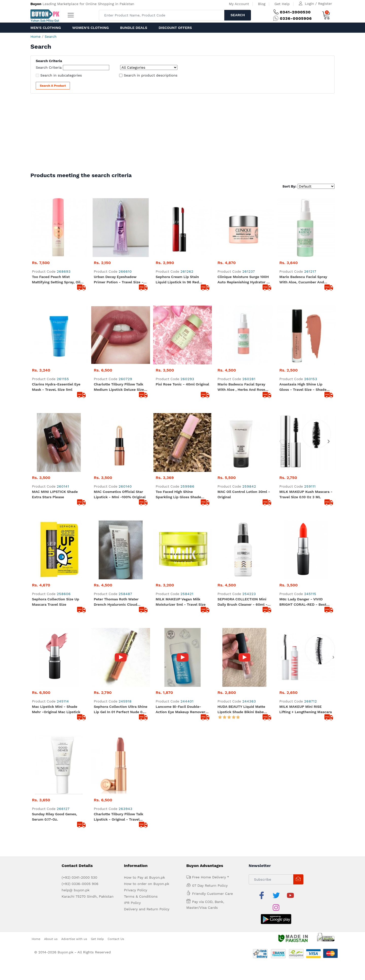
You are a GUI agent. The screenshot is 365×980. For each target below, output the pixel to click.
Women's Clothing (90, 28)
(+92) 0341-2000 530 (79, 583)
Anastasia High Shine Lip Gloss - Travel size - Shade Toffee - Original (303, 328)
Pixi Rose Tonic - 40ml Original (182, 325)
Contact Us (116, 633)
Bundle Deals (134, 28)
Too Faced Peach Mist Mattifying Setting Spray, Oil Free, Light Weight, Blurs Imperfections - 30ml (56, 280)
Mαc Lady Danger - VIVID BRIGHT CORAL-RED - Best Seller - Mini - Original (303, 426)
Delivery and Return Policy (147, 615)
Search (238, 15)
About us (51, 633)
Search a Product (53, 86)
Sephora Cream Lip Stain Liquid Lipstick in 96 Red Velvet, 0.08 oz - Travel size (180, 221)
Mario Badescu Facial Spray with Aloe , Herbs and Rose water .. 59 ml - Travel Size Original (241, 328)
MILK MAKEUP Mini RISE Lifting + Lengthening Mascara (306, 474)
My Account (239, 4)
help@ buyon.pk (76, 596)
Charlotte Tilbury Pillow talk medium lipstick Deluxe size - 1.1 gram (120, 328)
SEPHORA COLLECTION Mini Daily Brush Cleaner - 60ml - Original (242, 426)
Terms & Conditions (141, 602)
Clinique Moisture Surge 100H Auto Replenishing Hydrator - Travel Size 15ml (243, 221)
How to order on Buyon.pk (147, 590)
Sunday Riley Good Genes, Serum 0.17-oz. (54, 523)
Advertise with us (74, 633)
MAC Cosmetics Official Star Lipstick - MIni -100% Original (120, 377)
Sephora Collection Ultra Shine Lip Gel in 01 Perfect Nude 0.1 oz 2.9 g (121, 474)
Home (35, 36)
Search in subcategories (61, 75)
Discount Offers (175, 28)
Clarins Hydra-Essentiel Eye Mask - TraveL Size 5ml (56, 328)
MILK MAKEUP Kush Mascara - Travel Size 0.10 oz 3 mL (306, 377)
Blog (262, 4)
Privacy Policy (136, 596)
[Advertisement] (182, 134)
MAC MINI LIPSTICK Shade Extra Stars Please (55, 377)
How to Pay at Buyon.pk (144, 583)
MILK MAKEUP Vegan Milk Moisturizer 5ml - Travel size (181, 425)
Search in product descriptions (151, 75)
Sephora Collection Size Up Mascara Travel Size (56, 425)
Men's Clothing (46, 28)
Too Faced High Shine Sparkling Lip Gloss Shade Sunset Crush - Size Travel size (179, 377)
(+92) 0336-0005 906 (80, 590)
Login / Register (318, 4)
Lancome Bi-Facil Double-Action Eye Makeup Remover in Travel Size (180, 474)
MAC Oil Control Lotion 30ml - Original (244, 377)
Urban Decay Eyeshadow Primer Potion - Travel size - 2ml (118, 221)
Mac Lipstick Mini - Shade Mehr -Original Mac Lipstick (56, 474)
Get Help (282, 4)
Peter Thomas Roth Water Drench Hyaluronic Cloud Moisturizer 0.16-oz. (116, 426)
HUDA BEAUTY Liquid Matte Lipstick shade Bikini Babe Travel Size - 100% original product (241, 474)
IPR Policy (132, 609)
